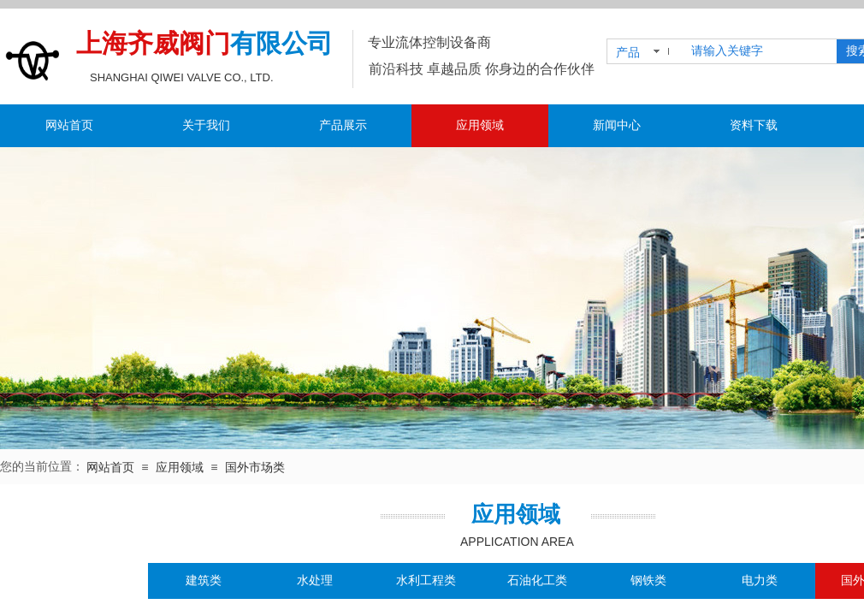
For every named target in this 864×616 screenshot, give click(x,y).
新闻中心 (617, 125)
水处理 (315, 580)
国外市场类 (255, 468)
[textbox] (760, 51)
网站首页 (69, 125)
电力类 (760, 580)
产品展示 (343, 125)
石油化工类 (537, 580)
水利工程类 (426, 580)
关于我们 (206, 125)
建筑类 (204, 580)
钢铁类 (648, 580)
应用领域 (480, 125)
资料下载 (754, 125)
